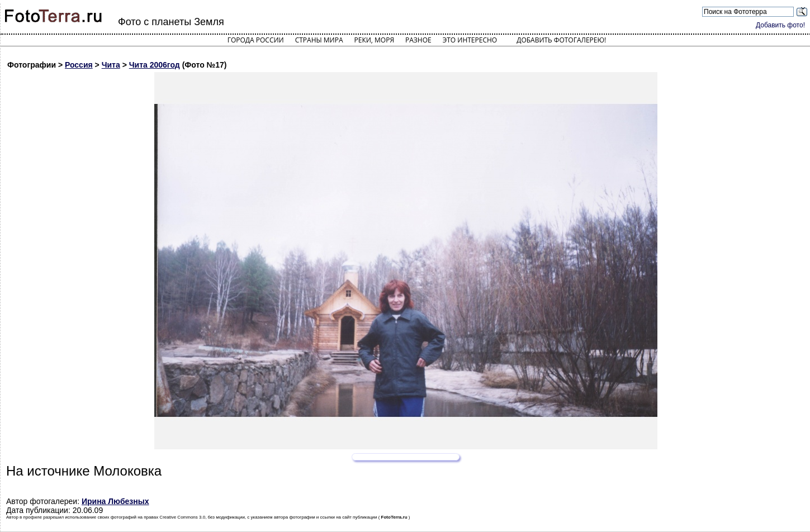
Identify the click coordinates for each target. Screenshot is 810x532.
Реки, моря (374, 40)
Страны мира (319, 40)
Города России (256, 40)
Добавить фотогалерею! (561, 40)
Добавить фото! (780, 25)
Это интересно (470, 40)
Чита (111, 65)
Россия (79, 65)
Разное (418, 40)
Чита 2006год (155, 65)
